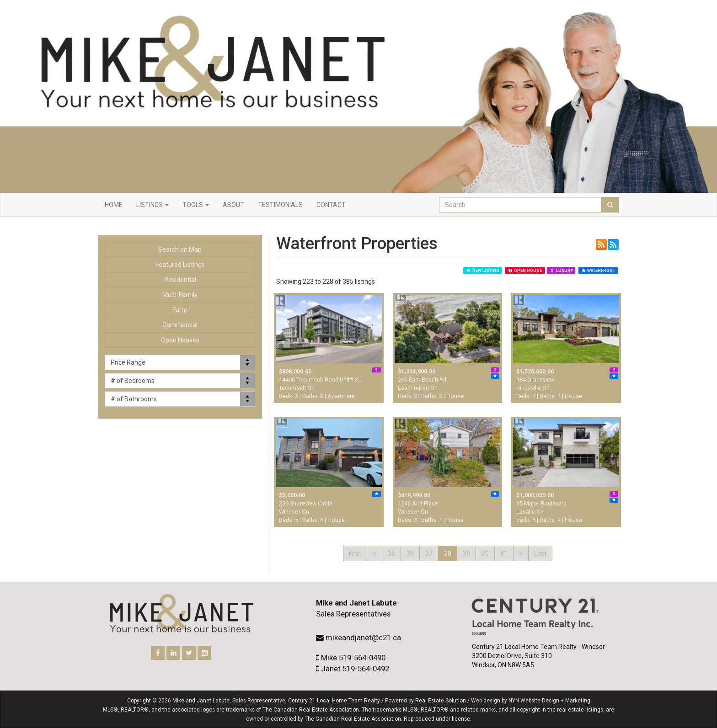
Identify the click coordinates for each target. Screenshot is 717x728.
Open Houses (180, 340)
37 (429, 553)
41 (504, 553)
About (233, 205)
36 (410, 553)
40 (485, 553)
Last (540, 553)
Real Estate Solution (441, 701)
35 (391, 553)
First (355, 553)
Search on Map (180, 250)
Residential (180, 280)
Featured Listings (180, 265)
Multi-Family (180, 295)
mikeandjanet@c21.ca (363, 638)
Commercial (180, 325)
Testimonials (280, 205)
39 (466, 553)
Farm (180, 310)
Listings (152, 205)
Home (114, 205)
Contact (331, 205)
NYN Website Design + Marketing (549, 701)
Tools (196, 205)
